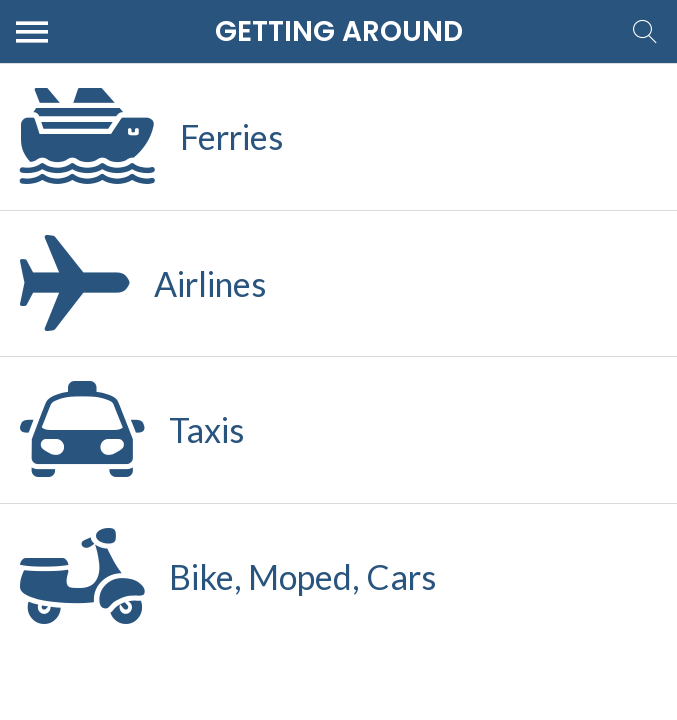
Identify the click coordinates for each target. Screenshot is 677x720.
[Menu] (32, 32)
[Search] (645, 32)
